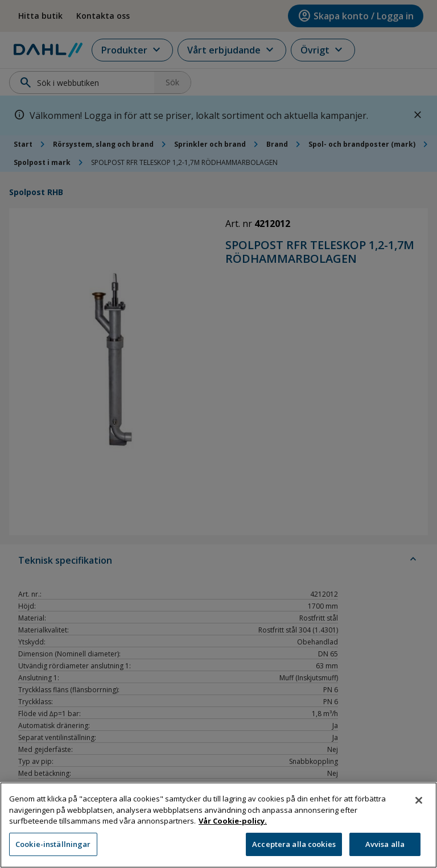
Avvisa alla (385, 850)
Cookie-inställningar (53, 850)
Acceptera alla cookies (294, 850)
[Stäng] (419, 807)
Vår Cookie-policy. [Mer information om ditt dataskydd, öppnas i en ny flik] (233, 827)
